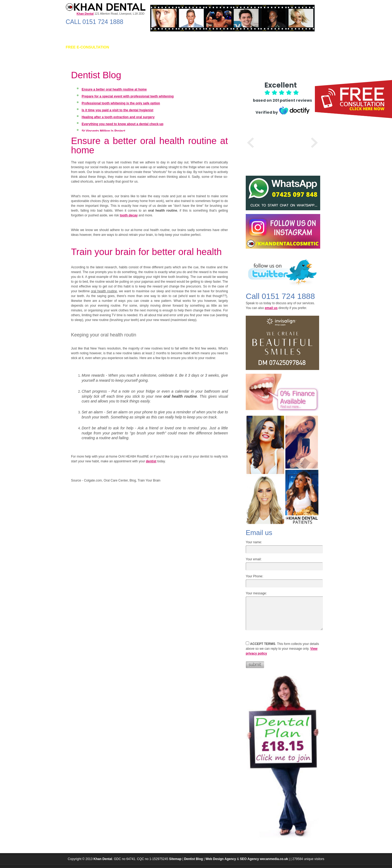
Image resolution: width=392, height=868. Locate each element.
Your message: (256, 593)
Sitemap (175, 859)
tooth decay (129, 215)
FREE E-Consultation (87, 47)
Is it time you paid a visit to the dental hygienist (117, 110)
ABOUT (124, 47)
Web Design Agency (221, 859)
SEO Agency (249, 859)
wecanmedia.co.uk (274, 859)
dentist (151, 461)
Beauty (223, 47)
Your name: (254, 542)
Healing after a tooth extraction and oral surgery (118, 117)
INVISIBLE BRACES (275, 47)
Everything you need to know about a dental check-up (122, 124)
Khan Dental (103, 859)
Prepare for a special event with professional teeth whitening (128, 96)
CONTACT (310, 47)
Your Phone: (255, 576)
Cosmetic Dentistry (178, 47)
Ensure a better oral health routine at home (114, 89)
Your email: (254, 559)
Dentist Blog (193, 859)
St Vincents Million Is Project (103, 131)
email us (271, 308)
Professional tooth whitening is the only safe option (121, 103)
